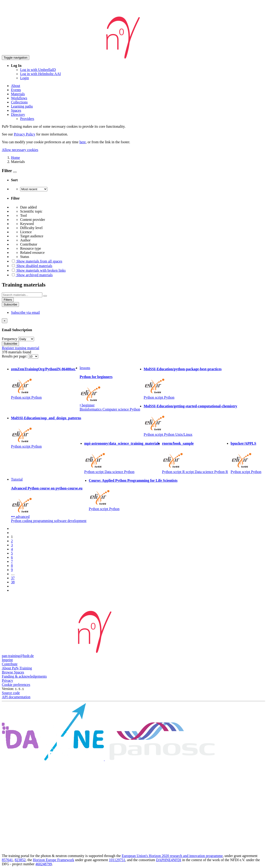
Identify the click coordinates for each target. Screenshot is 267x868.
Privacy (7, 680)
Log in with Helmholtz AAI (40, 74)
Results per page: (15, 356)
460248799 (44, 864)
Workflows (19, 98)
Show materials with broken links (38, 270)
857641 (7, 860)
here (83, 142)
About (16, 86)
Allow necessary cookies (20, 150)
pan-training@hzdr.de (18, 656)
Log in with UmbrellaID (38, 70)
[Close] (5, 321)
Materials (18, 94)
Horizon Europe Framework (54, 860)
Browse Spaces (13, 672)
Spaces (16, 110)
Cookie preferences (16, 685)
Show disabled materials (32, 266)
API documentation (16, 697)
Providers (27, 119)
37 (13, 578)
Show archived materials (32, 275)
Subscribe (10, 304)
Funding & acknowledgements (24, 676)
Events (16, 90)
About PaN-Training (17, 668)
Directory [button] (18, 115)
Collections (19, 102)
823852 (20, 860)
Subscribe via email (25, 312)
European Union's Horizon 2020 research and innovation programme (172, 856)
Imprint (7, 660)
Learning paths (22, 106)
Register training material (21, 348)
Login (24, 78)
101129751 (117, 860)
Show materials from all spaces (37, 261)
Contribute (10, 664)
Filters (8, 300)
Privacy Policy (24, 134)
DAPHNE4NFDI (169, 860)
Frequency (10, 339)
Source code (11, 693)
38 (13, 582)
